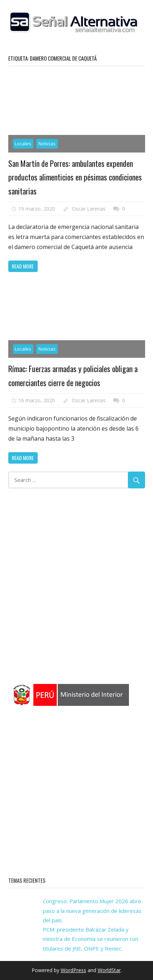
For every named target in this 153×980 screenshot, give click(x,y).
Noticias (47, 144)
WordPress (73, 970)
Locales (23, 144)
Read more (23, 266)
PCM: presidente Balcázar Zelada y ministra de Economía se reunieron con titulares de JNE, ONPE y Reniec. (91, 939)
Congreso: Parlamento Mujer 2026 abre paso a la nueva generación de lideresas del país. (92, 911)
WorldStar (109, 970)
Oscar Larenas (89, 209)
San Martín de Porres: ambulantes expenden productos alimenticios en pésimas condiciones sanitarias (75, 177)
